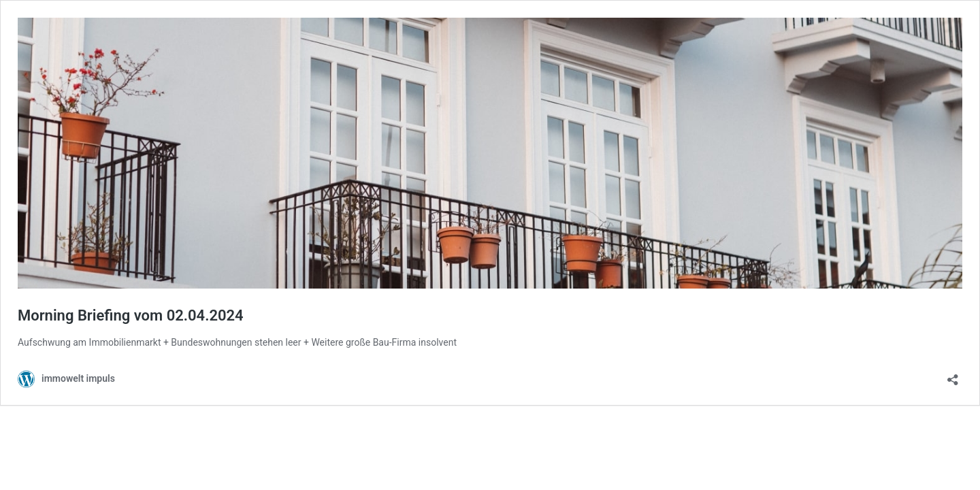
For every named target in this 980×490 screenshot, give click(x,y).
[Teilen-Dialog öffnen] (953, 375)
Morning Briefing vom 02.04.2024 (131, 315)
